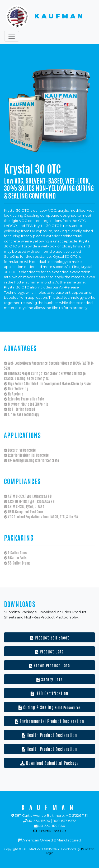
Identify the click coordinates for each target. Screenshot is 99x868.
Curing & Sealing (50, 707)
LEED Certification (49, 693)
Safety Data (50, 679)
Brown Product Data (49, 665)
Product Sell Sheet (50, 637)
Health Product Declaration (49, 735)
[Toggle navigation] (12, 36)
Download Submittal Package (49, 763)
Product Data (49, 651)
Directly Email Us (50, 831)
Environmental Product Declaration (50, 721)
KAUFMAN (44, 17)
